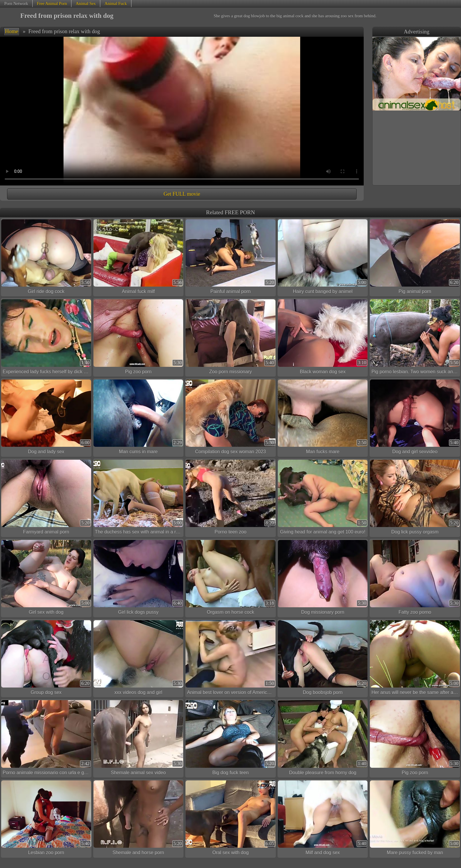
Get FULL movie (182, 194)
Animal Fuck (116, 4)
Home (12, 31)
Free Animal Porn (52, 4)
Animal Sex (86, 4)
